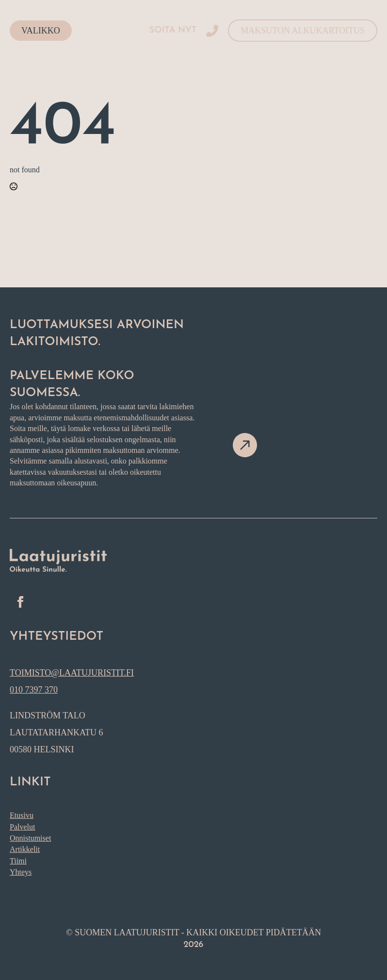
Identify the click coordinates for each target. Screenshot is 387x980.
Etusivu (22, 815)
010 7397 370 (34, 690)
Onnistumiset (30, 838)
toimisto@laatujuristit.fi (72, 673)
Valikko (41, 31)
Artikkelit (25, 849)
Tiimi (18, 861)
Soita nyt (173, 30)
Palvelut (22, 827)
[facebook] (20, 602)
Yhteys (21, 872)
